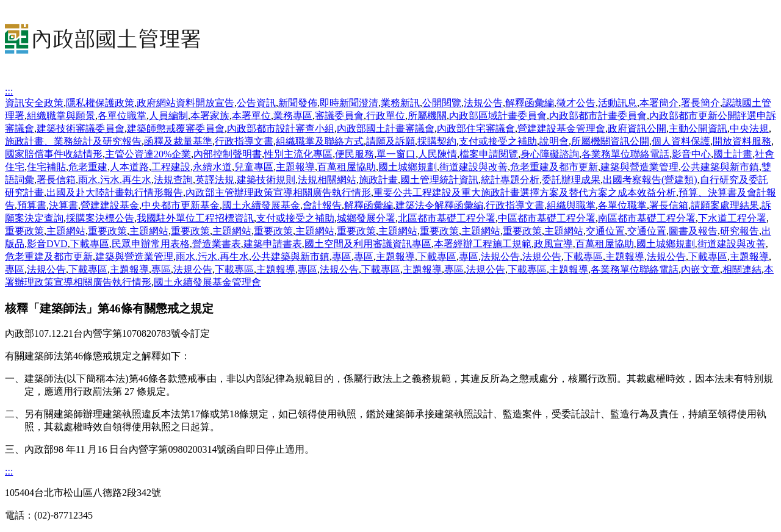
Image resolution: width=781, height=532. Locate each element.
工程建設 (171, 167)
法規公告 (483, 103)
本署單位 (251, 116)
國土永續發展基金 (261, 205)
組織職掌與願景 (61, 116)
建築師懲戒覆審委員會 (176, 128)
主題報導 (295, 167)
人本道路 (129, 167)
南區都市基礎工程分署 (647, 218)
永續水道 (212, 167)
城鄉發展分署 (366, 218)
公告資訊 (256, 103)
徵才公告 (576, 103)
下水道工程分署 (732, 218)
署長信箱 (56, 180)
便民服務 (355, 154)
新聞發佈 (298, 103)
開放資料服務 (742, 141)
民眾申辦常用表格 (151, 244)
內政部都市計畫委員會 (598, 116)
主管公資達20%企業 (148, 154)
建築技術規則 (266, 180)
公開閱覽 (442, 103)
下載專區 (90, 244)
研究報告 (740, 231)
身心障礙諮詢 (550, 154)
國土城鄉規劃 (408, 167)
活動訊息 (617, 103)
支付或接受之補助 (498, 141)
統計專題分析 (510, 180)
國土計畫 (733, 154)
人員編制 (168, 116)
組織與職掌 (571, 205)
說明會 (554, 141)
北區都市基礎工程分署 (447, 218)
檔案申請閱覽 (489, 154)
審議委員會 (339, 116)
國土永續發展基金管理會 (207, 282)
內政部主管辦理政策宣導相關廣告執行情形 (278, 192)
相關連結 (742, 269)
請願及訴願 (390, 141)
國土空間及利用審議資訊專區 (368, 244)
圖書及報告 (693, 231)
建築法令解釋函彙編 (439, 205)
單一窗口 (396, 154)
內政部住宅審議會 (476, 128)
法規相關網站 (327, 180)
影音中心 (691, 154)
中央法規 (749, 128)
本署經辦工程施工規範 (483, 244)
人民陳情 (437, 154)
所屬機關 (427, 116)
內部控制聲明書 (228, 154)
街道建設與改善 (473, 167)
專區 (342, 257)
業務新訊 (400, 103)
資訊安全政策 (34, 103)
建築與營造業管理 (639, 167)
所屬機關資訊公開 (610, 141)
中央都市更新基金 (181, 205)
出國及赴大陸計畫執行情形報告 (115, 192)
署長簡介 (700, 103)
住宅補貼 (46, 167)
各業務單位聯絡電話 (625, 154)
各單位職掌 (122, 116)
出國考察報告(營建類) (650, 180)
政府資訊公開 (637, 128)
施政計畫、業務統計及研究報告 (73, 141)
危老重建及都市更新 (554, 167)
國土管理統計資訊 (439, 180)
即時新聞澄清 (349, 103)
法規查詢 (173, 180)
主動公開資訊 (698, 128)
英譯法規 (215, 180)
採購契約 (437, 141)
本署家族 (210, 116)
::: (9, 91)
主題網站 (66, 231)
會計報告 (322, 205)
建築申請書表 (273, 244)
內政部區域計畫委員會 (498, 116)
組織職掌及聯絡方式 (320, 141)
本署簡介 (659, 103)
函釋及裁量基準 (178, 141)
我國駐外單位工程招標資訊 (195, 218)
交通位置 (605, 231)
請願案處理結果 (725, 205)
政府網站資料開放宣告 (185, 103)
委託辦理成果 (571, 180)
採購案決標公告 (100, 218)
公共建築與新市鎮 (720, 167)
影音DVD (47, 244)
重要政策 (24, 231)
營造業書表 (217, 244)
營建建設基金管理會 (561, 128)
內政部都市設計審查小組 (281, 128)
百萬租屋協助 (347, 167)
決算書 (63, 205)
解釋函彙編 (530, 103)
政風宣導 (553, 244)
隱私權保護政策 (100, 103)
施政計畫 (378, 180)
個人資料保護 (681, 141)
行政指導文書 (244, 141)
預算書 (32, 205)
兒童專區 (254, 167)
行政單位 (386, 116)
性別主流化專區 (298, 154)
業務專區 (293, 116)
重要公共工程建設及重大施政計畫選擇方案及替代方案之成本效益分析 (525, 192)
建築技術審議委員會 (81, 128)
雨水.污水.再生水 (115, 180)
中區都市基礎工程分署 (547, 218)
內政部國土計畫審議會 (386, 128)
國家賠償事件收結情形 (54, 154)
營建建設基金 (110, 205)
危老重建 (88, 167)
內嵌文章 (700, 269)
